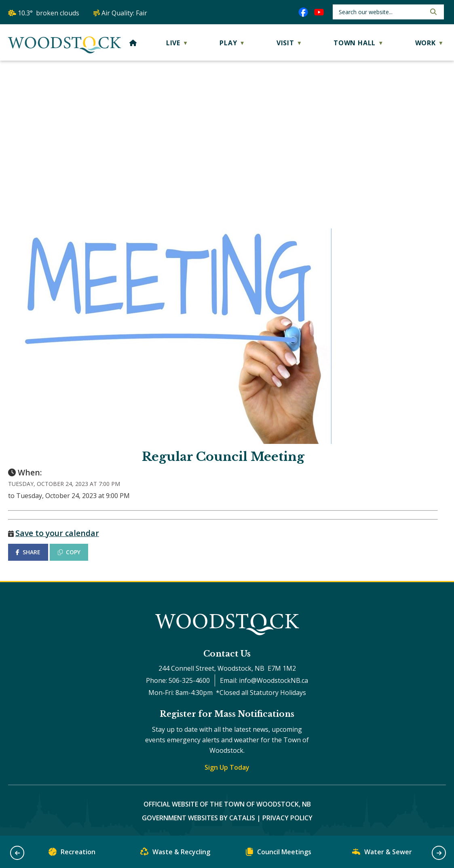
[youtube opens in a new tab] (319, 12)
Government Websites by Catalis (198, 818)
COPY (69, 552)
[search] (381, 12)
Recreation (72, 854)
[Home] (133, 43)
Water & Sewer (382, 854)
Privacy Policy (287, 818)
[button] (433, 12)
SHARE (28, 552)
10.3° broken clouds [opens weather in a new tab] (49, 13)
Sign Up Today (227, 767)
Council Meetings (279, 854)
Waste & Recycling (175, 854)
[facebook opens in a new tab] (303, 12)
